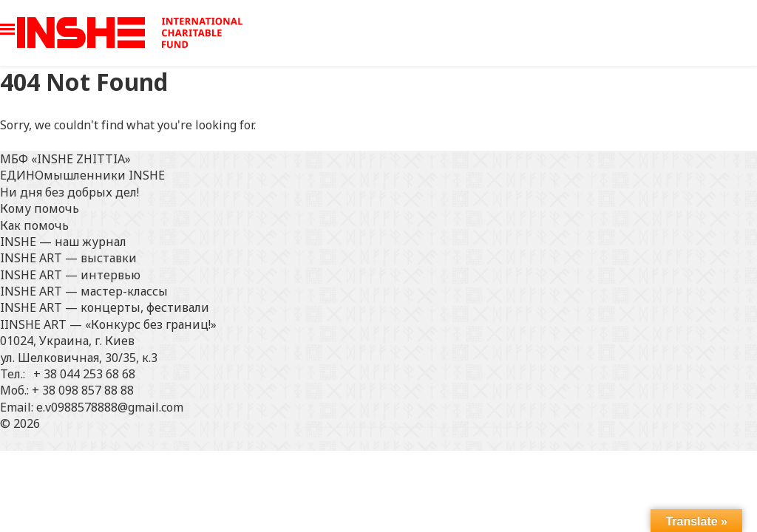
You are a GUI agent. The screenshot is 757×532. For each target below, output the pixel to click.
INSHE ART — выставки (68, 258)
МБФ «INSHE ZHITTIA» (65, 159)
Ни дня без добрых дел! (69, 192)
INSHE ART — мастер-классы (84, 291)
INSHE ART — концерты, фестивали (105, 307)
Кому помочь (40, 208)
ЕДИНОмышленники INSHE (82, 175)
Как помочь (34, 225)
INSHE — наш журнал (63, 242)
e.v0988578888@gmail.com (110, 407)
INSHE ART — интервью (70, 275)
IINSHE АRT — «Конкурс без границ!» (108, 324)
